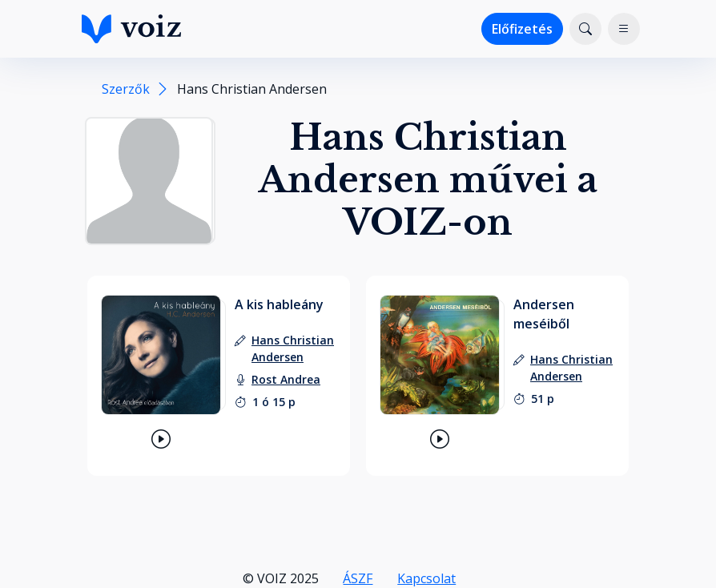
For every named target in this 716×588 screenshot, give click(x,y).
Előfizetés (522, 29)
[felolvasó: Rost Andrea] (286, 379)
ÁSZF (358, 578)
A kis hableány (279, 304)
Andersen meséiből (544, 314)
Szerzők (126, 89)
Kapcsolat (426, 578)
